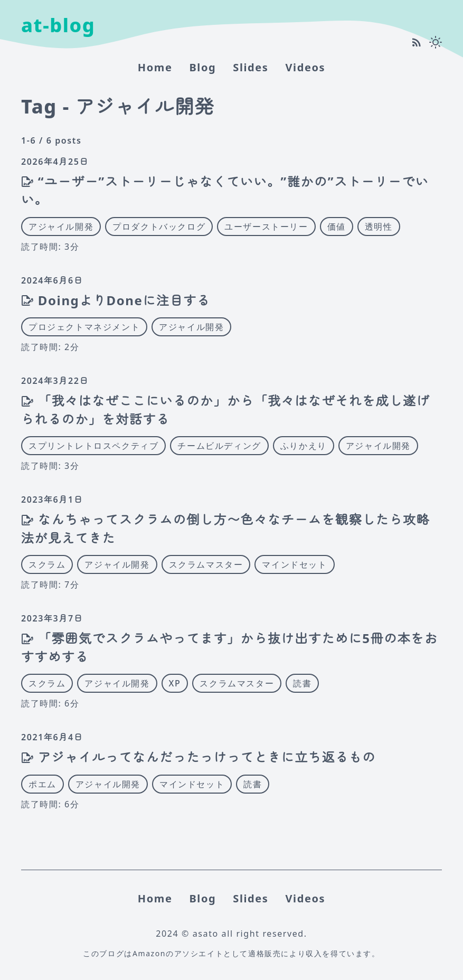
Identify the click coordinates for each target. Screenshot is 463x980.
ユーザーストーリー (266, 227)
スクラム (47, 564)
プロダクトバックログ (159, 227)
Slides (251, 67)
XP (175, 683)
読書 (302, 683)
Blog (202, 67)
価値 (337, 227)
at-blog (58, 25)
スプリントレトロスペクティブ (93, 446)
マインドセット (294, 564)
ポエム (42, 784)
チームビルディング (219, 446)
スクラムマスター (206, 564)
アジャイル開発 (61, 227)
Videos (305, 67)
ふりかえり (304, 446)
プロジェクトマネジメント (84, 327)
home (155, 67)
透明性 (379, 227)
